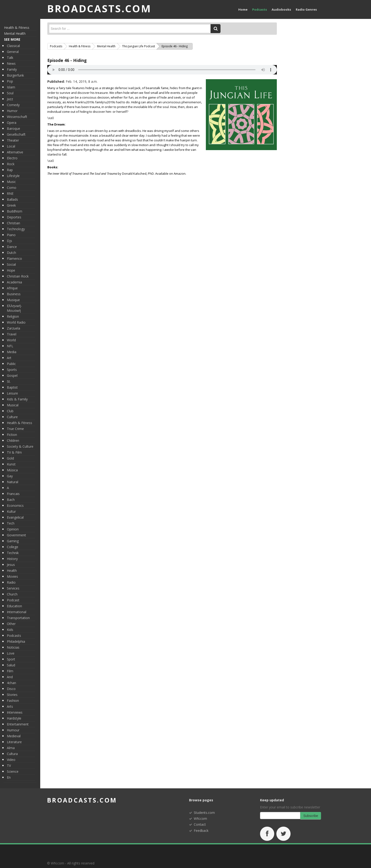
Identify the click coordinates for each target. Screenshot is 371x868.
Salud (11, 665)
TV (9, 766)
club (10, 411)
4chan (11, 683)
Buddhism (15, 211)
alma (11, 748)
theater (13, 140)
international (17, 612)
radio (11, 582)
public (11, 364)
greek (11, 205)
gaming (13, 541)
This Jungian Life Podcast (139, 46)
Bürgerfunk (15, 75)
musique (13, 300)
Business (14, 294)
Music (11, 182)
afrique (12, 288)
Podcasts (260, 9)
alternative (15, 152)
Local (11, 146)
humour (13, 730)
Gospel (12, 375)
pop (10, 81)
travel (12, 334)
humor (12, 111)
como (12, 188)
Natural (13, 482)
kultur (11, 511)
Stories (12, 695)
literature (14, 742)
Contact (200, 824)
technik (13, 553)
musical (13, 405)
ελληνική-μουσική (14, 308)
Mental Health (15, 33)
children (13, 441)
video (11, 760)
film (10, 671)
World (11, 340)
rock (11, 164)
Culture (12, 417)
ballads (12, 199)
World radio (16, 322)
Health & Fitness (17, 28)
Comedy (13, 105)
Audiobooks (281, 9)
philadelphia (16, 641)
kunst (11, 464)
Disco (11, 689)
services (13, 588)
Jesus (11, 565)
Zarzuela (13, 328)
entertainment (18, 724)
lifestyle (13, 176)
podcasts (14, 636)
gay (10, 476)
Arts (10, 706)
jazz (10, 99)
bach (11, 500)
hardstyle (14, 718)
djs (9, 241)
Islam (11, 87)
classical (13, 46)
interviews (15, 712)
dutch (11, 253)
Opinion (13, 529)
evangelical (15, 517)
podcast (13, 600)
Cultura (12, 754)
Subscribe (311, 816)
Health (12, 571)
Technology (16, 229)
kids (10, 630)
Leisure (12, 393)
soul (10, 93)
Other (11, 624)
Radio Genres (306, 9)
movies (12, 576)
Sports (12, 370)
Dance (12, 247)
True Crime (15, 429)
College (13, 547)
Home (243, 9)
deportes (14, 217)
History (12, 559)
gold (10, 458)
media (12, 352)
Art (9, 358)
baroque (13, 128)
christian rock (18, 276)
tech (11, 523)
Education (14, 606)
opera (12, 123)
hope (11, 270)
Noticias (13, 647)
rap (10, 170)
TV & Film (14, 452)
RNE (10, 193)
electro (12, 158)
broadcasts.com (82, 800)
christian (13, 223)
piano (11, 235)
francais (13, 494)
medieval (14, 736)
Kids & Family (17, 399)
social (11, 264)
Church (12, 594)
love (11, 653)
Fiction (12, 435)
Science (13, 771)
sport (11, 659)
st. (9, 381)
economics (15, 506)
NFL (10, 346)
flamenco (14, 258)
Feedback (201, 831)
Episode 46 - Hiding (67, 60)
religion (13, 316)
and (10, 677)
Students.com (204, 813)
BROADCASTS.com (99, 8)
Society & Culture (20, 446)
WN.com (200, 818)
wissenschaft (17, 117)
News (11, 63)
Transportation (18, 618)
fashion (13, 701)
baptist (12, 387)
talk (10, 58)
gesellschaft (16, 134)
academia (14, 282)
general (13, 52)
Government (16, 535)
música (12, 470)
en (9, 777)
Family (12, 69)
